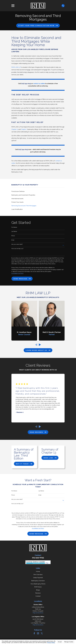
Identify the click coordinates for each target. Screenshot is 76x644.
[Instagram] (38, 633)
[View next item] (40, 345)
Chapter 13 (15, 129)
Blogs (38, 590)
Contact (38, 596)
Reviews (38, 593)
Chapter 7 (24, 129)
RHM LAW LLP (16, 67)
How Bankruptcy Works (38, 584)
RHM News (38, 587)
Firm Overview (38, 575)
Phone (13, 236)
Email (13, 240)
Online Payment (38, 578)
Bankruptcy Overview (38, 581)
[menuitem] (38, 191)
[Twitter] (42, 633)
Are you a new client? (17, 244)
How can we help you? (17, 249)
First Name (14, 227)
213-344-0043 (38, 558)
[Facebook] (34, 633)
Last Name (14, 231)
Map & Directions (38, 613)
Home (38, 571)
